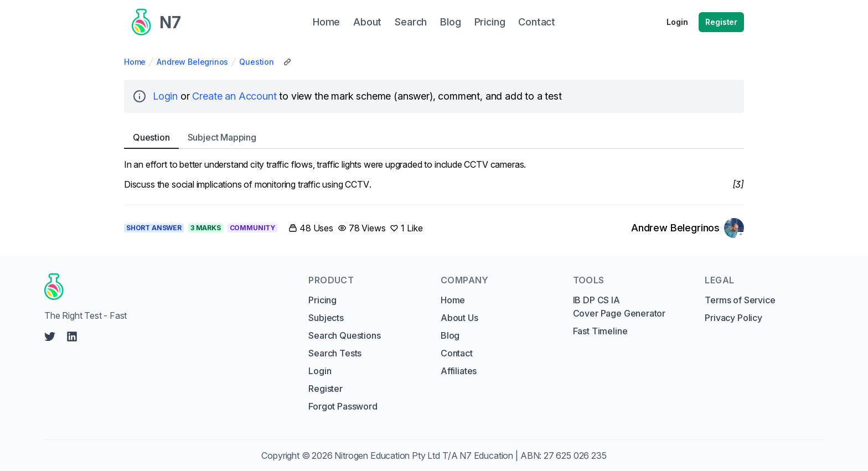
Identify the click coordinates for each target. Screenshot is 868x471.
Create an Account (234, 96)
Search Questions (344, 335)
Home (135, 62)
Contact (457, 353)
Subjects (326, 318)
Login (677, 22)
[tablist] (434, 138)
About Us (459, 318)
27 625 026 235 (575, 456)
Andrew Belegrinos (192, 62)
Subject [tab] (222, 137)
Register (721, 22)
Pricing (322, 300)
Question (257, 62)
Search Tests (335, 353)
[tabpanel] (434, 174)
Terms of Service (740, 300)
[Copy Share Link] (287, 62)
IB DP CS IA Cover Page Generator (619, 307)
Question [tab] (151, 137)
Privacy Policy (733, 318)
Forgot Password (343, 406)
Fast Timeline (600, 331)
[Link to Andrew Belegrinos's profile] (688, 228)
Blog (450, 335)
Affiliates (459, 371)
